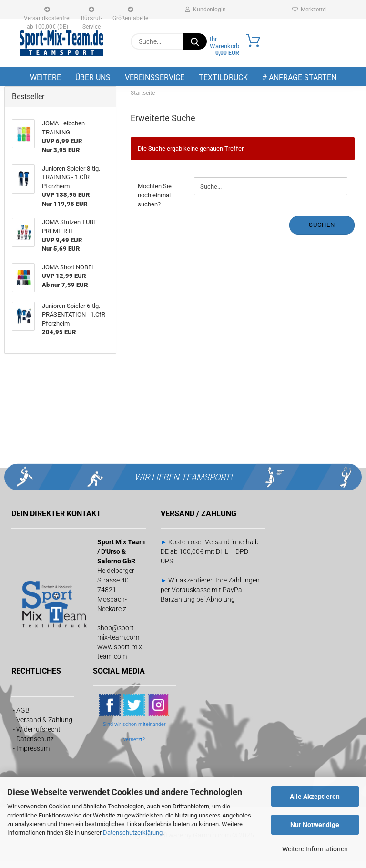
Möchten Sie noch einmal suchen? (155, 202)
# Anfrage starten (299, 77)
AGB (23, 716)
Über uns (93, 77)
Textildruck (223, 77)
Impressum (33, 755)
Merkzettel (310, 10)
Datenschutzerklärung (133, 832)
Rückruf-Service (91, 13)
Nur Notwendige (315, 825)
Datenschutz (35, 745)
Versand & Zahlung (44, 726)
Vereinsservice (155, 77)
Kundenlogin (205, 10)
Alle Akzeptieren (315, 797)
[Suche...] (195, 41)
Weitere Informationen (315, 849)
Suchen (322, 231)
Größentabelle (130, 13)
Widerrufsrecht (38, 735)
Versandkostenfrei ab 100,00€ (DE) (47, 13)
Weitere (46, 77)
